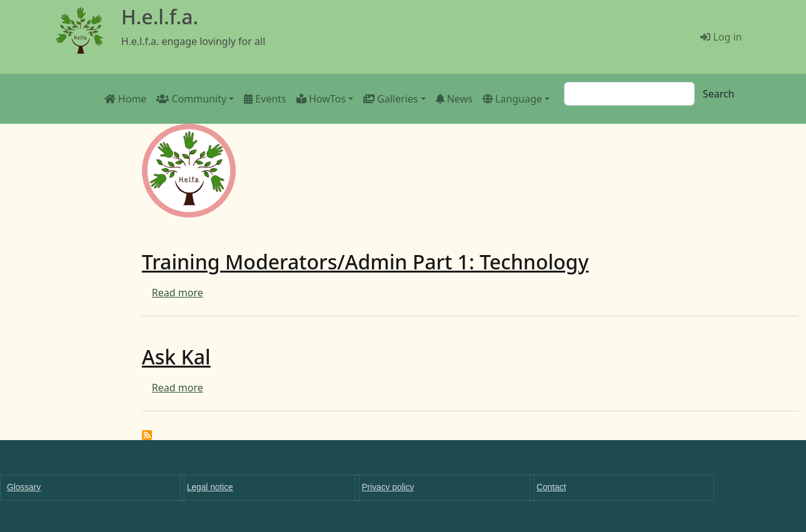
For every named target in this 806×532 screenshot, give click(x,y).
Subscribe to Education (147, 435)
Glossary (24, 487)
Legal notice (210, 487)
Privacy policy (388, 487)
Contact (551, 487)
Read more (178, 293)
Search (719, 94)
